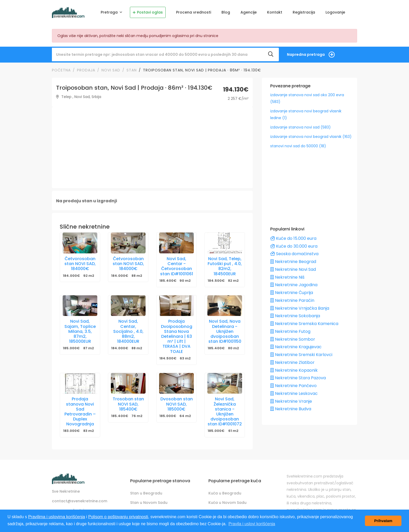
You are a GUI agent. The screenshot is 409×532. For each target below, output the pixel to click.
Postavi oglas (148, 12)
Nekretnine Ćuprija (292, 293)
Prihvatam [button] (383, 521)
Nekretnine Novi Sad (293, 269)
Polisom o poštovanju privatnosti (118, 517)
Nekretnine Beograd (293, 262)
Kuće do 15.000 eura (293, 238)
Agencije (249, 12)
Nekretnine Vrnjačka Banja (300, 308)
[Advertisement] (152, 148)
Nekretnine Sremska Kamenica (304, 324)
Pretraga (110, 12)
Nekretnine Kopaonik (294, 370)
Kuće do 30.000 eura (294, 246)
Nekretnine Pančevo (293, 386)
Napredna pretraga (306, 54)
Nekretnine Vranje (291, 401)
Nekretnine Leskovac (294, 393)
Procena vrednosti (194, 12)
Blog (226, 12)
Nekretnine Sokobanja (295, 316)
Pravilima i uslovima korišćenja (57, 517)
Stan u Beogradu (146, 493)
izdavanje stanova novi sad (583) (300, 127)
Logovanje (335, 12)
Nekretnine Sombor (293, 339)
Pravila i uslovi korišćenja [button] (252, 524)
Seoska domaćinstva (294, 254)
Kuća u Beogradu (225, 493)
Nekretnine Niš (287, 277)
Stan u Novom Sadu (149, 503)
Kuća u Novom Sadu (227, 503)
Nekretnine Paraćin (292, 300)
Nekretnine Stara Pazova (298, 378)
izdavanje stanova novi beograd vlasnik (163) (311, 137)
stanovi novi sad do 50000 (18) (298, 146)
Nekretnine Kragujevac (296, 347)
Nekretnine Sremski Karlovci (301, 355)
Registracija (304, 12)
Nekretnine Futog (290, 331)
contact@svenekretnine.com (80, 501)
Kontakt (275, 12)
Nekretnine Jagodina (294, 285)
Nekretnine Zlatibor (292, 362)
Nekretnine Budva (291, 409)
